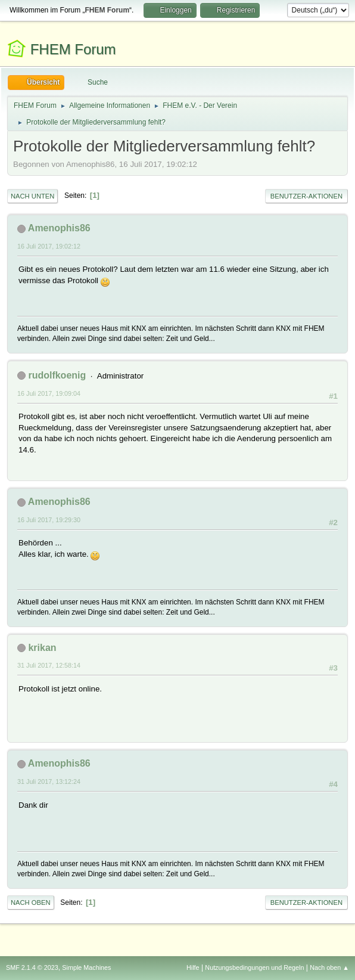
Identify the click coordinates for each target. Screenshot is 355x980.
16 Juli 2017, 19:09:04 (49, 393)
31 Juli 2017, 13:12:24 (49, 781)
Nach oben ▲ (329, 967)
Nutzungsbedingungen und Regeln (254, 967)
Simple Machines (86, 967)
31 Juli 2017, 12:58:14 (49, 665)
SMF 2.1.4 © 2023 (32, 967)
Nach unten (32, 196)
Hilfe (193, 967)
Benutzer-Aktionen (306, 196)
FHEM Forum (73, 49)
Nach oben (31, 903)
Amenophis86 (59, 228)
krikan (42, 648)
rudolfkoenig (57, 375)
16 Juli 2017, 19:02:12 (49, 246)
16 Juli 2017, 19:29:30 (49, 520)
